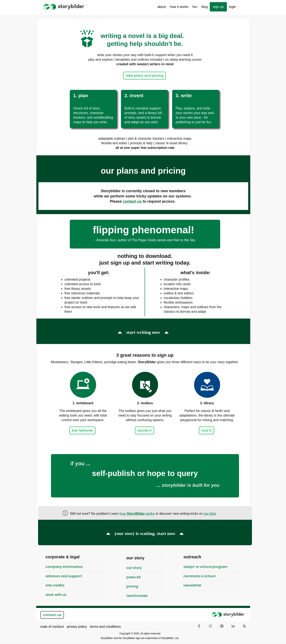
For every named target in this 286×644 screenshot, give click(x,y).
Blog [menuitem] (205, 7)
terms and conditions (105, 627)
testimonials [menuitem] (137, 596)
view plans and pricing (144, 76)
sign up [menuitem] (218, 7)
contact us (52, 615)
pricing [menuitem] (132, 586)
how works (137, 514)
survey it (145, 430)
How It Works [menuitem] (178, 8)
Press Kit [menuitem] (134, 577)
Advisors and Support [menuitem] (64, 576)
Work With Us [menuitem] (56, 595)
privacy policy (77, 627)
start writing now (143, 332)
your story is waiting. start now (145, 533)
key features (82, 430)
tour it (207, 430)
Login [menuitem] (233, 7)
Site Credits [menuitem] (55, 585)
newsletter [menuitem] (192, 585)
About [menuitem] (161, 8)
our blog (210, 514)
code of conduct (52, 627)
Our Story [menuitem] (134, 568)
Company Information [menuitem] (64, 567)
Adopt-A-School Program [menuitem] (205, 567)
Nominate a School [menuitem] (199, 576)
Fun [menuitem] (194, 8)
